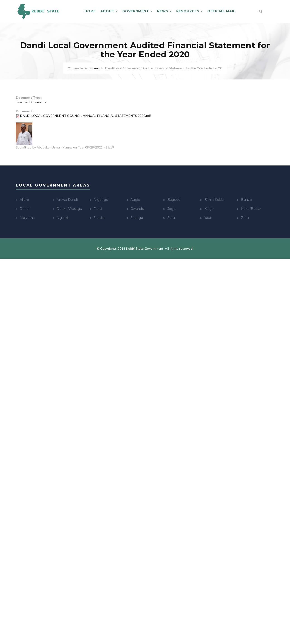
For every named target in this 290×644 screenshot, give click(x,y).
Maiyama (27, 218)
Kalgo (209, 209)
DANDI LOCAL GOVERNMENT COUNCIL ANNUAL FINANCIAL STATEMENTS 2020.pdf (86, 116)
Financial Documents (31, 102)
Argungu (101, 200)
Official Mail (221, 11)
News (164, 11)
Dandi (25, 209)
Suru (171, 218)
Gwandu (137, 209)
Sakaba (99, 218)
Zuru (245, 218)
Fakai (98, 209)
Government (137, 11)
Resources (190, 11)
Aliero (24, 200)
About (109, 11)
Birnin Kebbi (214, 200)
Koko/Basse (251, 209)
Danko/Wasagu (69, 209)
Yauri (208, 218)
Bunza (246, 200)
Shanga (137, 218)
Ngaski (62, 218)
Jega (171, 209)
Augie (135, 200)
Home (90, 11)
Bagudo (174, 200)
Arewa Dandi (67, 200)
